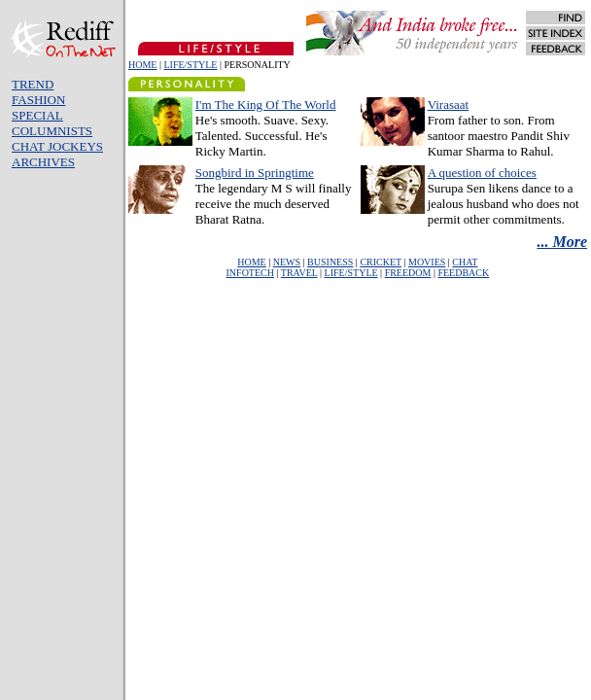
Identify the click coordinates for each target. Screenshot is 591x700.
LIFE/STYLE (190, 65)
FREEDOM (408, 273)
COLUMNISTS (52, 131)
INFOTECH (250, 273)
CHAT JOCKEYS (57, 146)
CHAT (465, 262)
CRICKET (381, 262)
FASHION (38, 100)
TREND (33, 84)
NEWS (287, 262)
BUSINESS (330, 262)
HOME (142, 65)
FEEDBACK (463, 273)
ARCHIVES (43, 162)
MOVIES (427, 262)
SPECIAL (37, 115)
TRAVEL (299, 273)
